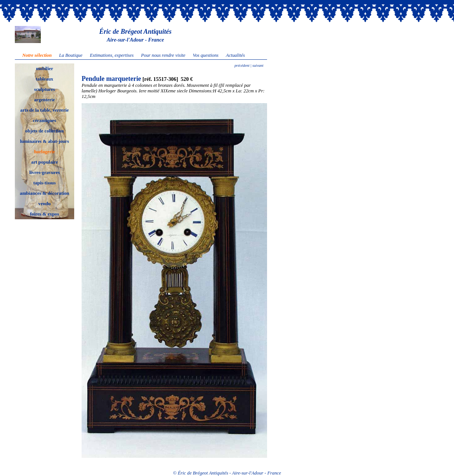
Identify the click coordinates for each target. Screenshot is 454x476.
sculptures (45, 89)
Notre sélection (37, 55)
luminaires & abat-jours (45, 141)
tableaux (45, 79)
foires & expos (45, 214)
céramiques (45, 121)
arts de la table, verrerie (45, 110)
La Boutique (71, 55)
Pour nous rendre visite (163, 55)
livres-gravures (45, 173)
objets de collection (45, 131)
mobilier (45, 69)
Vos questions (206, 55)
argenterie (45, 100)
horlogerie (45, 152)
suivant (257, 65)
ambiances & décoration (45, 193)
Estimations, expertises (112, 55)
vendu (44, 204)
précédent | (243, 65)
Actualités (235, 55)
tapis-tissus (45, 183)
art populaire (45, 162)
